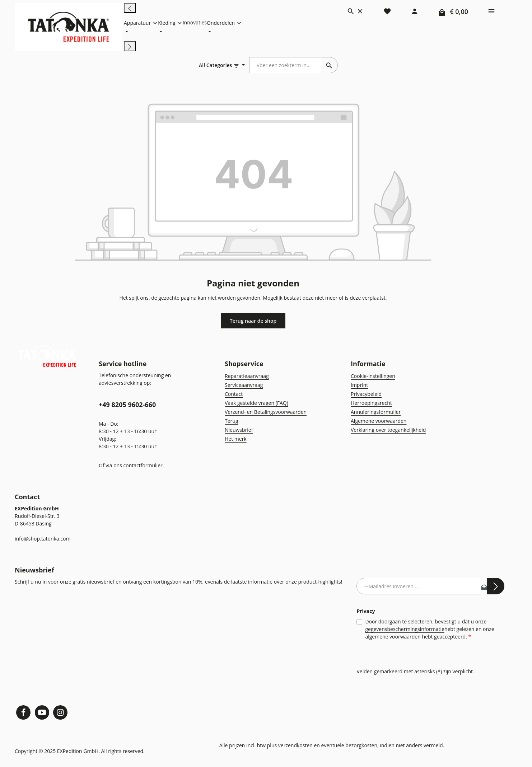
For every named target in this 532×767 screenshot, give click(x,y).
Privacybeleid (366, 395)
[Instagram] (61, 713)
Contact (233, 395)
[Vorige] (130, 8)
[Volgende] (130, 47)
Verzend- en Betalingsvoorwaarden (264, 413)
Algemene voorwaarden (377, 422)
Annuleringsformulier (374, 413)
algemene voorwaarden (375, 637)
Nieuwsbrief (238, 431)
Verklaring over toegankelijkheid (386, 431)
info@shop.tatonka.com (41, 539)
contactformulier (141, 466)
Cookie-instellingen (372, 377)
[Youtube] (42, 713)
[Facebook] (23, 713)
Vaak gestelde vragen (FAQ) (256, 404)
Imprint (358, 386)
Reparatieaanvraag (246, 377)
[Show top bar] (491, 11)
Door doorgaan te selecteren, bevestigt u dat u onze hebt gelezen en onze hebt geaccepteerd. (411, 630)
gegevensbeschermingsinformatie (387, 629)
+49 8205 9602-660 (127, 406)
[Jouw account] (415, 11)
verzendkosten (295, 746)
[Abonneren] (496, 587)
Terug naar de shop (253, 322)
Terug (231, 422)
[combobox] (286, 66)
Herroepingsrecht (370, 404)
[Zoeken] (355, 11)
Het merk (235, 440)
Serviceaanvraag (244, 386)
